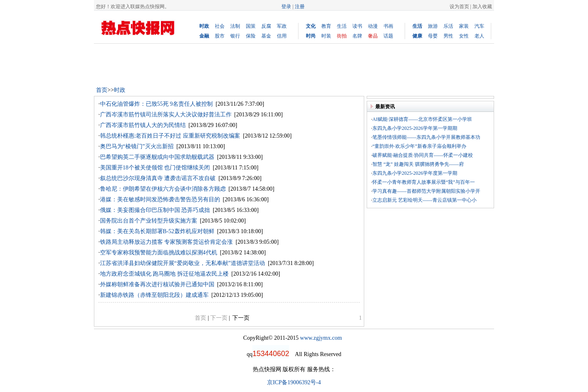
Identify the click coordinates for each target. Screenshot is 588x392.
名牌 (357, 36)
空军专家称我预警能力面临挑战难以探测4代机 (159, 253)
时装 (326, 36)
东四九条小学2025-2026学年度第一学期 (415, 173)
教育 (326, 26)
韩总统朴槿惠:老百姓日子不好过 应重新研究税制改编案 (170, 136)
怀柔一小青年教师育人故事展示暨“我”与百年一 (424, 182)
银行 (235, 36)
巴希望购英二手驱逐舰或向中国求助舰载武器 (157, 157)
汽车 (479, 26)
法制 (235, 26)
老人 (479, 36)
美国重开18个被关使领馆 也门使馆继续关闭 (155, 168)
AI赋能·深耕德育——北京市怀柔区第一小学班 (422, 119)
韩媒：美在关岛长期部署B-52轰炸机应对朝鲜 (157, 231)
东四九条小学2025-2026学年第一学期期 (415, 128)
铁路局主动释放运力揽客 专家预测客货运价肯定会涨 (167, 242)
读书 (357, 26)
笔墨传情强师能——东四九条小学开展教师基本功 (426, 137)
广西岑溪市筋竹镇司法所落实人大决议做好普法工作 (166, 115)
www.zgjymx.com (321, 338)
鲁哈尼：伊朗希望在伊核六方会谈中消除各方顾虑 (163, 189)
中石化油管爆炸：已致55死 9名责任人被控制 (157, 104)
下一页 (241, 318)
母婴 (433, 36)
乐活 (448, 26)
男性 (448, 36)
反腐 (266, 26)
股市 (220, 36)
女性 (464, 36)
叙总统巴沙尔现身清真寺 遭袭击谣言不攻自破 (158, 178)
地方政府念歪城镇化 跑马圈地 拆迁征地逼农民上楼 (164, 274)
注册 (300, 7)
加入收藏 (482, 7)
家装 (464, 26)
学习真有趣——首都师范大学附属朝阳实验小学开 (426, 191)
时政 (120, 90)
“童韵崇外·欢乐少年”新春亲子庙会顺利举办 (419, 146)
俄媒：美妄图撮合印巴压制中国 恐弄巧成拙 (155, 210)
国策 (251, 26)
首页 (102, 90)
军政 (282, 26)
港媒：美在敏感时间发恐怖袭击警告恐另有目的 (160, 199)
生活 (342, 26)
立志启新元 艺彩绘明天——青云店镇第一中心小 (424, 200)
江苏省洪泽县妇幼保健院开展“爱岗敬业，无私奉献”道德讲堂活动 (183, 263)
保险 (251, 36)
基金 (266, 36)
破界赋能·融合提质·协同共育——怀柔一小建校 (423, 155)
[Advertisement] (243, 64)
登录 (286, 7)
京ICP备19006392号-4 (294, 382)
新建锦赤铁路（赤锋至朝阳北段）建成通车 (154, 295)
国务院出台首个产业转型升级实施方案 (149, 221)
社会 (220, 26)
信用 (282, 36)
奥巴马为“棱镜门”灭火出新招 (137, 146)
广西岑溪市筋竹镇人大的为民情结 (143, 125)
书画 (388, 26)
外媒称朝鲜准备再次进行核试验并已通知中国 (157, 284)
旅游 (433, 26)
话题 (388, 36)
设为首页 (459, 7)
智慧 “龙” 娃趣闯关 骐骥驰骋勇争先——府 (418, 164)
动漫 (373, 26)
